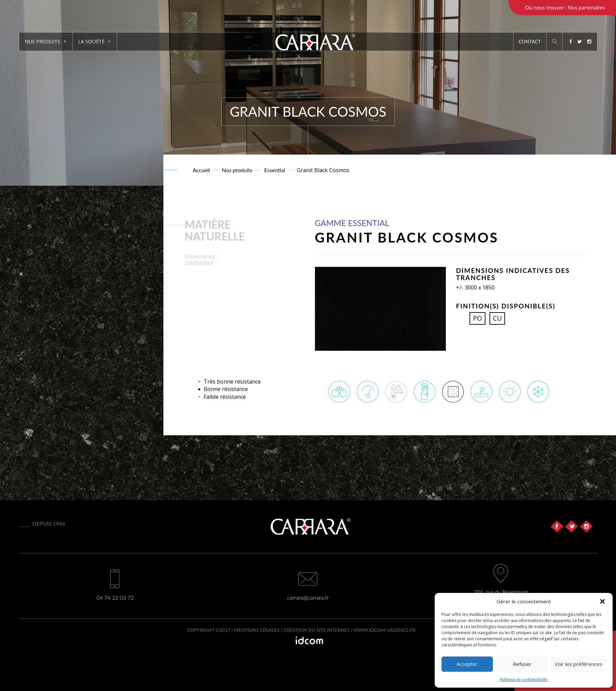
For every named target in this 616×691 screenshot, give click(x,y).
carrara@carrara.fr (308, 597)
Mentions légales (257, 630)
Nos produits (46, 41)
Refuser (522, 664)
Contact (530, 41)
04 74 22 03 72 (115, 597)
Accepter (467, 664)
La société (95, 41)
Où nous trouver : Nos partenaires (565, 7)
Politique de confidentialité (524, 679)
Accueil (201, 170)
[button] (602, 601)
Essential (275, 170)
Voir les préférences (578, 664)
